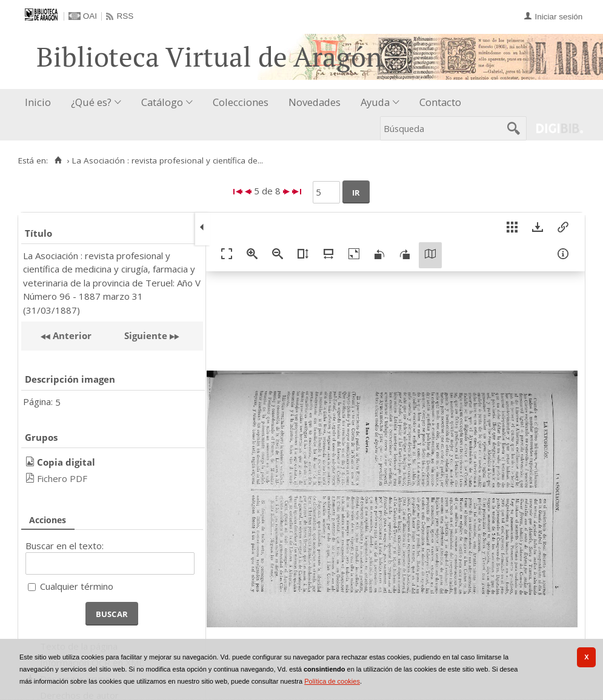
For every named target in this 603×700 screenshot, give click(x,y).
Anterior (71, 335)
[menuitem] (41, 103)
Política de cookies (332, 681)
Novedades (315, 102)
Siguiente (146, 335)
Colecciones (241, 102)
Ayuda (375, 102)
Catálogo (162, 102)
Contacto (440, 102)
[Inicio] (58, 160)
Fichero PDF (62, 478)
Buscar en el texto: (65, 546)
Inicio (38, 102)
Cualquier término (77, 586)
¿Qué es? (91, 102)
